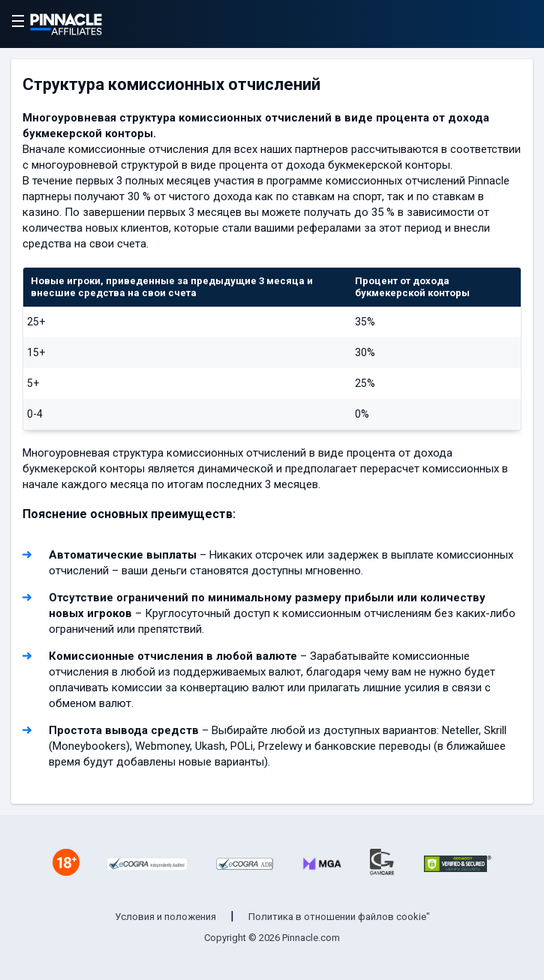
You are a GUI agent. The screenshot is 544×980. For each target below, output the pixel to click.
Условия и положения (165, 917)
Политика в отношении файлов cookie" (339, 917)
